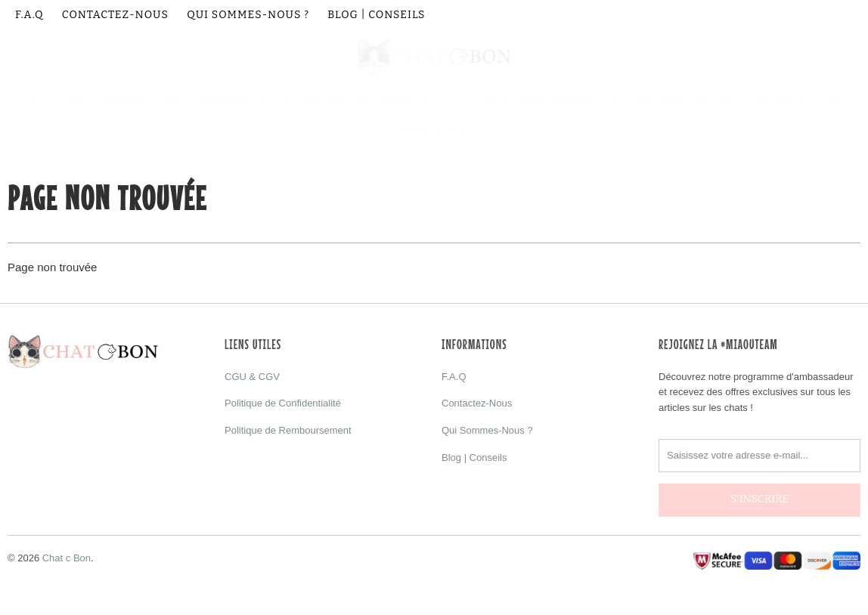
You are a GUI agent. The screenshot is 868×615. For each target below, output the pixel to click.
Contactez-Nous (115, 15)
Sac (451, 102)
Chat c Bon (67, 547)
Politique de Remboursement (288, 430)
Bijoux (491, 102)
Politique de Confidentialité (283, 403)
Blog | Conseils (376, 15)
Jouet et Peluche (794, 102)
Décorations (394, 102)
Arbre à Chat (434, 132)
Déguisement (558, 102)
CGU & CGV (252, 377)
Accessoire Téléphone (671, 102)
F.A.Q (29, 15)
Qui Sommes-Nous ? (248, 15)
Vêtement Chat (141, 102)
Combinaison (233, 102)
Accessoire (314, 102)
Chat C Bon (57, 102)
